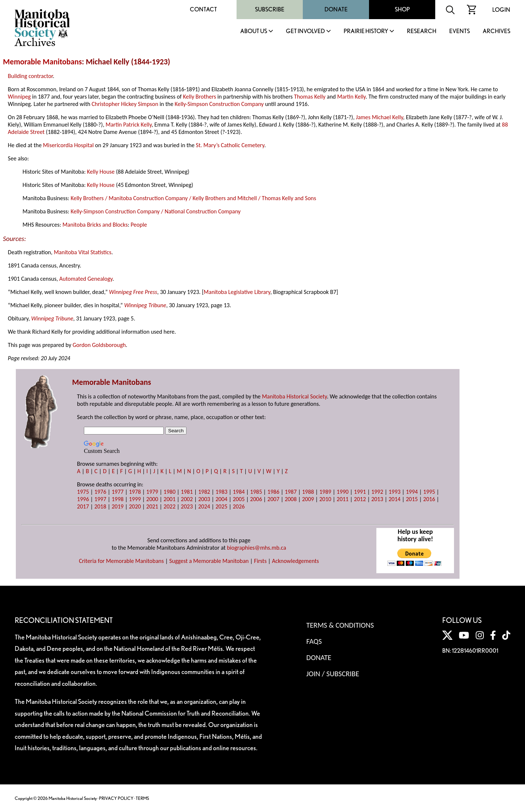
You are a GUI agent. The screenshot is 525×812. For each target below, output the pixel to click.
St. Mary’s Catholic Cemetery (230, 145)
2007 (273, 499)
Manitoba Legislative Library (237, 292)
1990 (343, 492)
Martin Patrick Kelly (129, 125)
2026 (239, 506)
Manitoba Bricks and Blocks (95, 225)
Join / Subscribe (333, 674)
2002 (187, 499)
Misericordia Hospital (68, 145)
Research (422, 31)
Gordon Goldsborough (99, 345)
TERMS (142, 798)
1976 (100, 492)
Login (501, 10)
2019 (117, 506)
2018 (100, 506)
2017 (83, 506)
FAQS (314, 641)
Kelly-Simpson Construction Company (219, 104)
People (139, 225)
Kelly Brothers (199, 97)
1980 (170, 492)
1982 (204, 492)
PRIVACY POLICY (116, 798)
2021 (152, 506)
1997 (100, 499)
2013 (377, 499)
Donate (336, 9)
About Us (254, 31)
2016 (429, 499)
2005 (239, 499)
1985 (256, 492)
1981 (187, 492)
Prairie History (366, 31)
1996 (83, 499)
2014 (394, 499)
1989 (325, 492)
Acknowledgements (295, 561)
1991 (360, 492)
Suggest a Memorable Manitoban (209, 561)
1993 (394, 492)
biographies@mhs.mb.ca (257, 548)
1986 (273, 492)
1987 (291, 492)
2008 (291, 499)
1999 (135, 499)
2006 (256, 499)
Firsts (260, 561)
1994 (412, 492)
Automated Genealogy (86, 279)
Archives (496, 31)
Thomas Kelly (310, 97)
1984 (239, 492)
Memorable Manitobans (42, 62)
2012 (360, 499)
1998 (117, 499)
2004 (221, 499)
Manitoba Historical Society (295, 396)
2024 (204, 506)
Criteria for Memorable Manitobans (121, 561)
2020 (135, 506)
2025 (221, 506)
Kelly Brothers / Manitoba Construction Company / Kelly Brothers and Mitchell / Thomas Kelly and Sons (193, 198)
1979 (152, 492)
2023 (187, 506)
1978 (135, 492)
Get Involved (305, 31)
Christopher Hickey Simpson (125, 104)
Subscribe (270, 9)
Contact (203, 9)
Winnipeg (19, 97)
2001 (170, 499)
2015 (412, 499)
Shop (402, 9)
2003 (204, 499)
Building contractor (30, 76)
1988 (308, 492)
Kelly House (101, 172)
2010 (325, 499)
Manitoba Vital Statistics (83, 252)
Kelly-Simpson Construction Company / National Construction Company (156, 211)
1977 (117, 492)
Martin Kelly (351, 97)
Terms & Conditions (340, 625)
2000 (152, 499)
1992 (377, 492)
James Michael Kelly (379, 117)
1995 (429, 492)
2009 (308, 499)
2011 (343, 499)
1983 (221, 492)
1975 (83, 492)
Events (460, 31)
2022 (170, 506)
